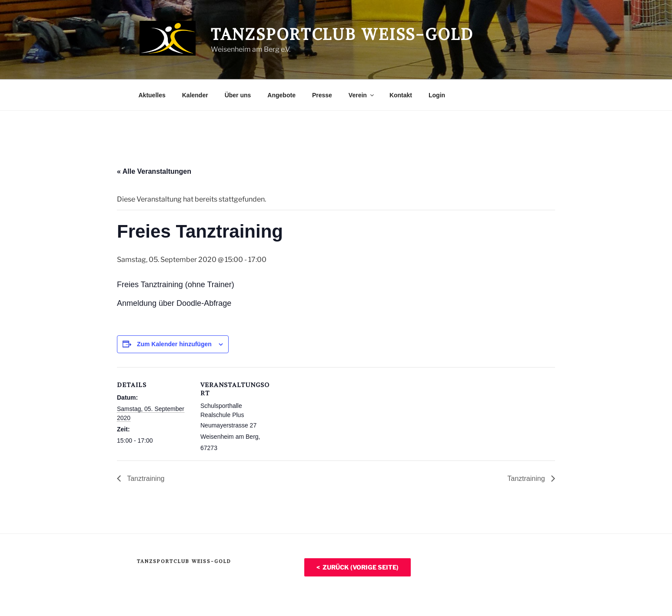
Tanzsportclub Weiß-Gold (342, 35)
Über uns (238, 95)
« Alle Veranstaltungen (154, 171)
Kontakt (401, 95)
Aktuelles (152, 95)
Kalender (195, 95)
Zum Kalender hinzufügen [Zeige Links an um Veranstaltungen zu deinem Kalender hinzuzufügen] (174, 344)
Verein (362, 95)
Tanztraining (145, 479)
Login (437, 95)
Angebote (281, 95)
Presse (322, 95)
